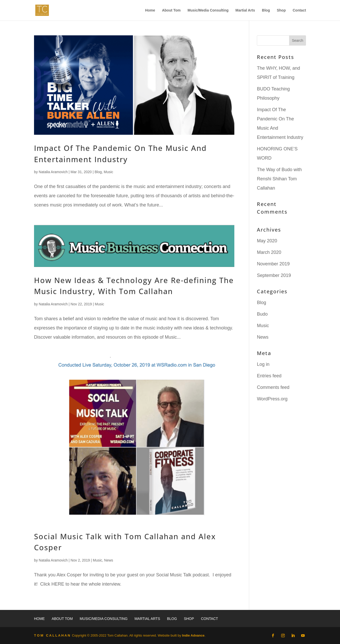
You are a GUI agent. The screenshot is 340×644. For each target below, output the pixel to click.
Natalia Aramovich (53, 172)
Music (109, 172)
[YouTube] (303, 636)
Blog (266, 10)
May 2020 (267, 241)
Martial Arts (245, 10)
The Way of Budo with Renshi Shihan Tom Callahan (279, 179)
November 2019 (273, 264)
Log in (263, 364)
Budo (262, 314)
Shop (281, 10)
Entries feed (269, 376)
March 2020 (269, 252)
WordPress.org (272, 399)
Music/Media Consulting (208, 10)
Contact (299, 10)
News (109, 560)
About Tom (171, 10)
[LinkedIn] (293, 636)
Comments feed (273, 387)
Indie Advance (193, 635)
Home (150, 10)
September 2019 (274, 275)
